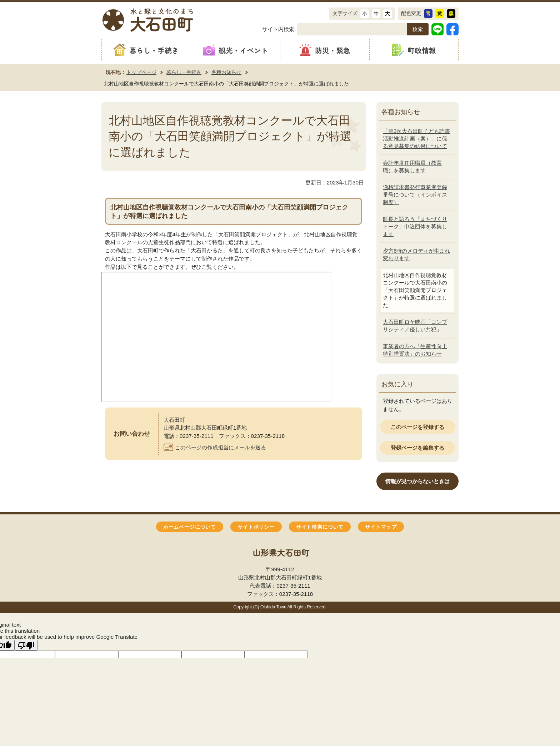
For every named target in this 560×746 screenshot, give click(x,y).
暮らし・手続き (184, 72)
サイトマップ (381, 527)
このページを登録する (417, 427)
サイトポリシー (256, 527)
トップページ (141, 72)
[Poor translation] (26, 645)
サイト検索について (320, 527)
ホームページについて (190, 527)
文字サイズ (345, 13)
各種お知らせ (226, 72)
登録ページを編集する (417, 448)
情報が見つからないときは (417, 481)
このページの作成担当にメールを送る (221, 447)
